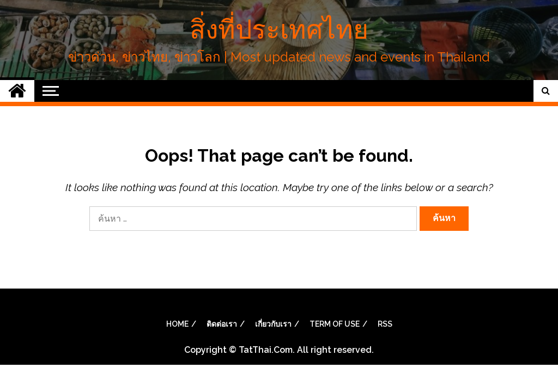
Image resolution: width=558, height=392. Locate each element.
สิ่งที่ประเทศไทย (279, 29)
